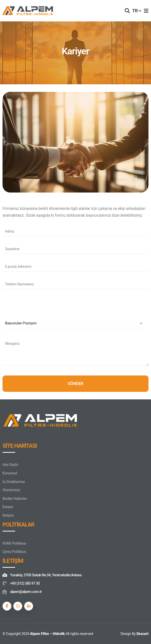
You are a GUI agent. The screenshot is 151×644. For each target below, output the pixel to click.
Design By (134, 634)
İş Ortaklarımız (14, 485)
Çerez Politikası (14, 556)
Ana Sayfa (10, 469)
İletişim (8, 519)
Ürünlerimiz (11, 494)
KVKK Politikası (14, 547)
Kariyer (8, 511)
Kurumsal (10, 477)
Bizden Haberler (15, 502)
